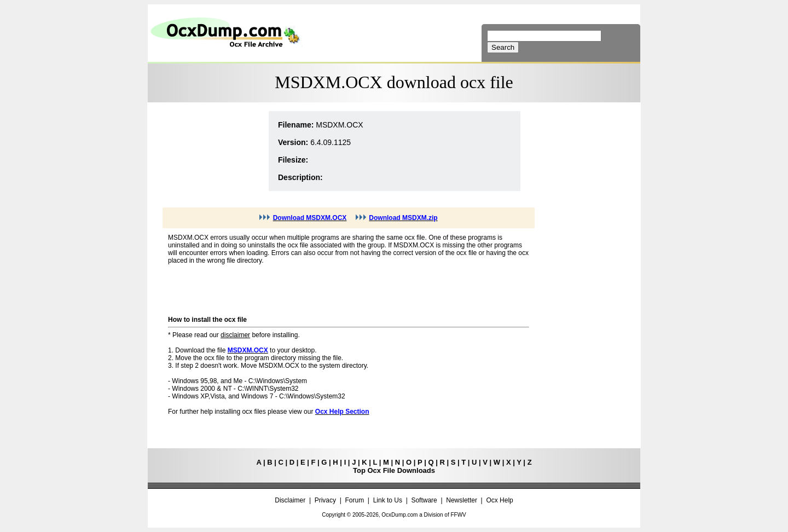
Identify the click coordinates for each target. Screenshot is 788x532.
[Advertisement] (208, 151)
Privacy (325, 500)
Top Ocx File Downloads (394, 470)
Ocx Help (499, 500)
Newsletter (462, 500)
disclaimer (235, 335)
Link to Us (388, 500)
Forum (355, 500)
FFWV (458, 515)
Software (424, 500)
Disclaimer (290, 500)
